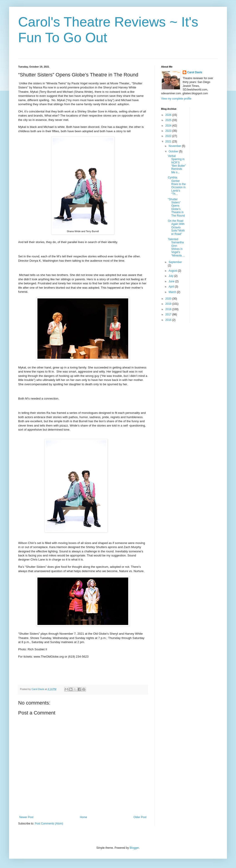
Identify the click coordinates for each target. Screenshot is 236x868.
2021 (169, 141)
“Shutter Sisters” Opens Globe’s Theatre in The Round (176, 207)
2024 (169, 126)
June (172, 281)
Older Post (140, 817)
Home (84, 817)
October (174, 151)
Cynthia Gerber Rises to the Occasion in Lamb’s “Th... (177, 186)
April (172, 287)
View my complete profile (176, 99)
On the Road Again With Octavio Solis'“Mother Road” (176, 227)
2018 (169, 309)
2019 (169, 304)
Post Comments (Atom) (49, 824)
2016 (169, 320)
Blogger (134, 848)
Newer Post (26, 817)
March (173, 292)
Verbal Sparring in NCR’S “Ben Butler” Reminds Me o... (177, 164)
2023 (169, 131)
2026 (169, 115)
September (175, 262)
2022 (169, 136)
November (175, 146)
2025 (169, 120)
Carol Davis (195, 72)
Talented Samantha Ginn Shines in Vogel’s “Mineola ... (176, 247)
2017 (169, 315)
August (173, 271)
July (171, 276)
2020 (169, 299)
